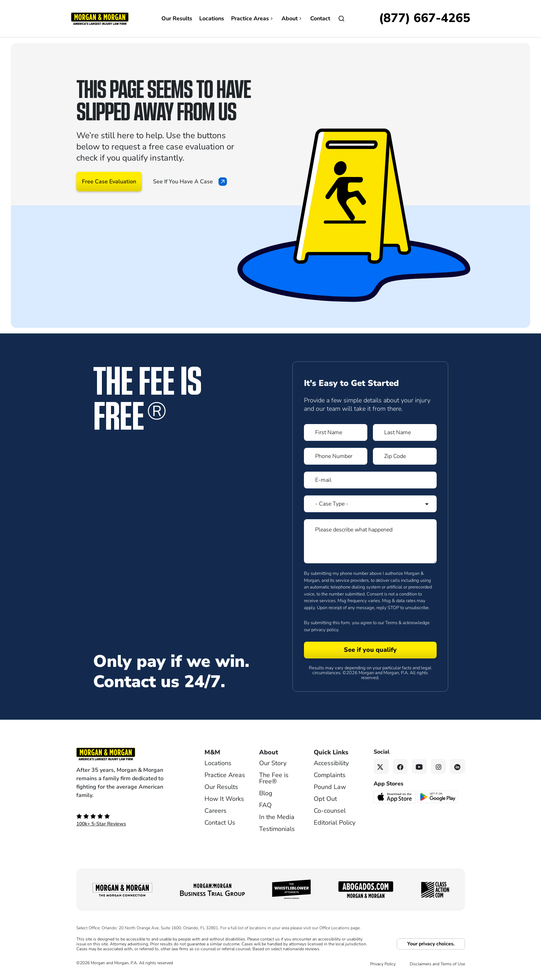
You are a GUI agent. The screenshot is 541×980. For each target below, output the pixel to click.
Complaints (330, 775)
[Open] (341, 19)
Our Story (273, 763)
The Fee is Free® (274, 778)
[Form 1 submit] (370, 650)
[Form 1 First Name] (336, 432)
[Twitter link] (381, 766)
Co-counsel (330, 811)
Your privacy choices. (431, 944)
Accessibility (331, 763)
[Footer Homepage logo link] (129, 754)
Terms (391, 623)
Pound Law (330, 787)
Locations (212, 19)
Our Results (177, 19)
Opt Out (325, 799)
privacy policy (325, 630)
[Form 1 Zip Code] (405, 456)
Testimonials (277, 829)
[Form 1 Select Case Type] (370, 504)
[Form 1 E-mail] (370, 480)
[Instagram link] (439, 766)
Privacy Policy (383, 964)
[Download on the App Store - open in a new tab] (395, 796)
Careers (216, 811)
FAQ (265, 805)
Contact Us (220, 823)
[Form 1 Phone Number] (336, 456)
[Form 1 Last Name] (405, 432)
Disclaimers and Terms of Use (437, 964)
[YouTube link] (419, 766)
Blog (266, 793)
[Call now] (425, 19)
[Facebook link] (400, 766)
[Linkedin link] (457, 766)
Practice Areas (253, 19)
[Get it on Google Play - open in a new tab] (438, 796)
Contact (320, 19)
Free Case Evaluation (109, 182)
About (292, 19)
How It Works (224, 799)
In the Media (277, 817)
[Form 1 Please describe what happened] (370, 541)
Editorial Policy (335, 823)
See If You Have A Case (190, 182)
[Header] (100, 18)
